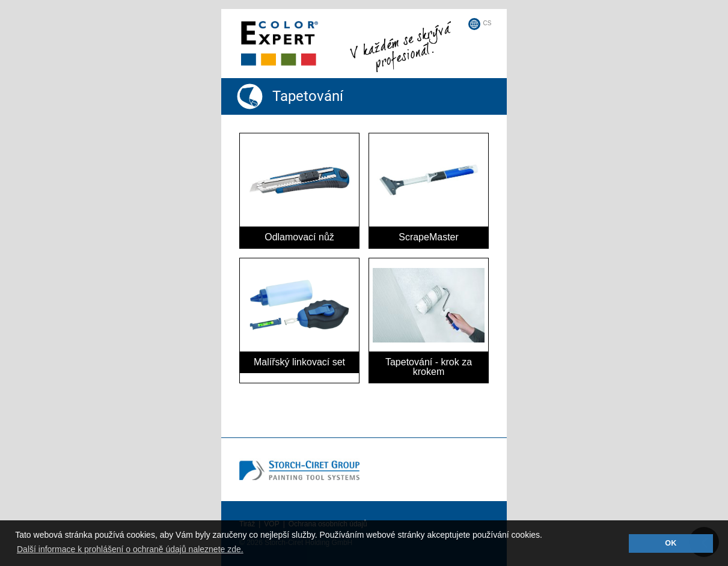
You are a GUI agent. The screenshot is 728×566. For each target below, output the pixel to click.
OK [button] (671, 543)
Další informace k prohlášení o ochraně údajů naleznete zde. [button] (130, 549)
